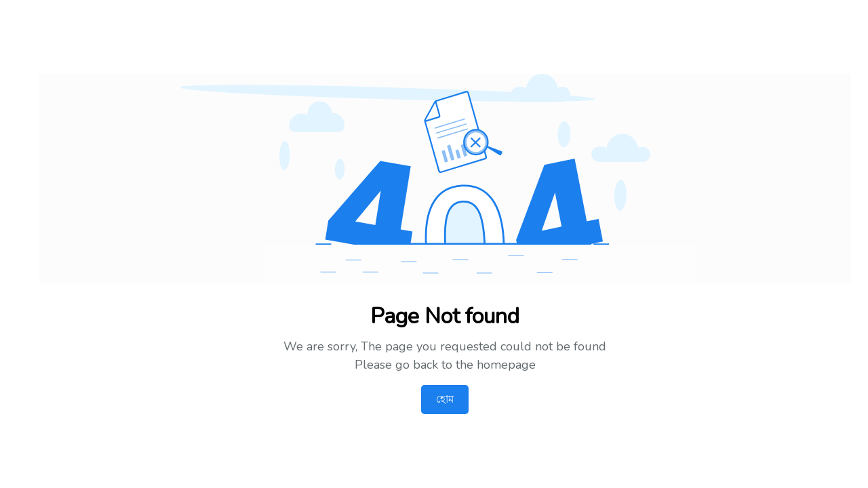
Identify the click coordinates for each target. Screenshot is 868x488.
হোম (445, 399)
